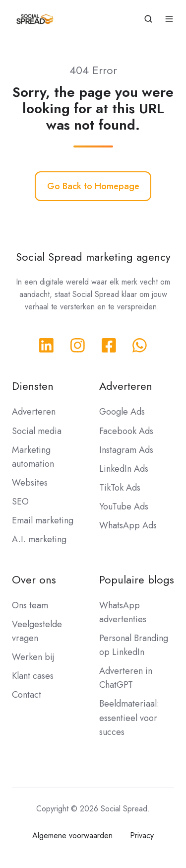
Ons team (30, 605)
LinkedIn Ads (124, 469)
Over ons (34, 580)
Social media (37, 431)
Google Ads (122, 412)
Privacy (142, 835)
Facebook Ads (126, 431)
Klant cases (33, 676)
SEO (20, 502)
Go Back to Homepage (93, 186)
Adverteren (34, 412)
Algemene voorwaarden (72, 835)
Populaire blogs (137, 580)
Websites (30, 483)
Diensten (33, 386)
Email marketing (43, 520)
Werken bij (33, 657)
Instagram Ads (126, 450)
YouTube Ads (124, 506)
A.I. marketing (39, 539)
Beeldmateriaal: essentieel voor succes (129, 718)
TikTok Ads (120, 488)
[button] (148, 19)
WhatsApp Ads (128, 525)
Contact (27, 695)
